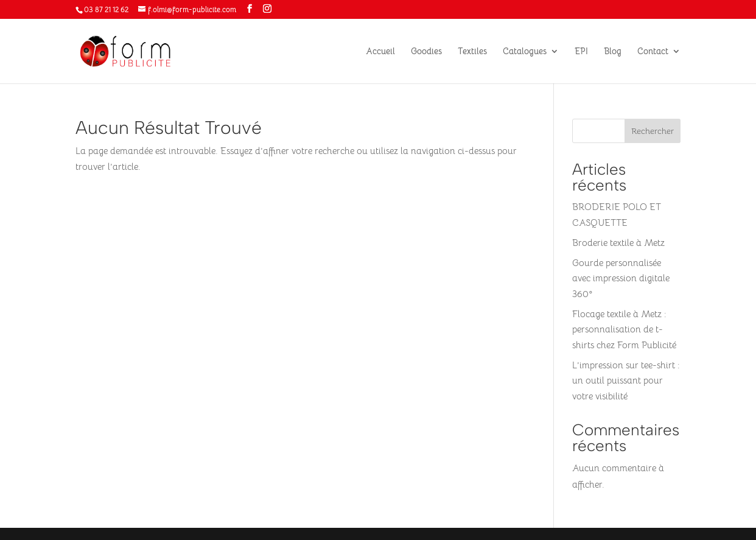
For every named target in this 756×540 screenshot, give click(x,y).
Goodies (426, 52)
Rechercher (653, 131)
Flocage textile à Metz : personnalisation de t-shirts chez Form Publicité (624, 329)
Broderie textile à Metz (618, 243)
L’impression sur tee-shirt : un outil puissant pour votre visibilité (626, 380)
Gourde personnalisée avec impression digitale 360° (621, 278)
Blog (613, 52)
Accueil (380, 52)
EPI (581, 52)
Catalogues (525, 52)
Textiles (472, 52)
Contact (653, 52)
